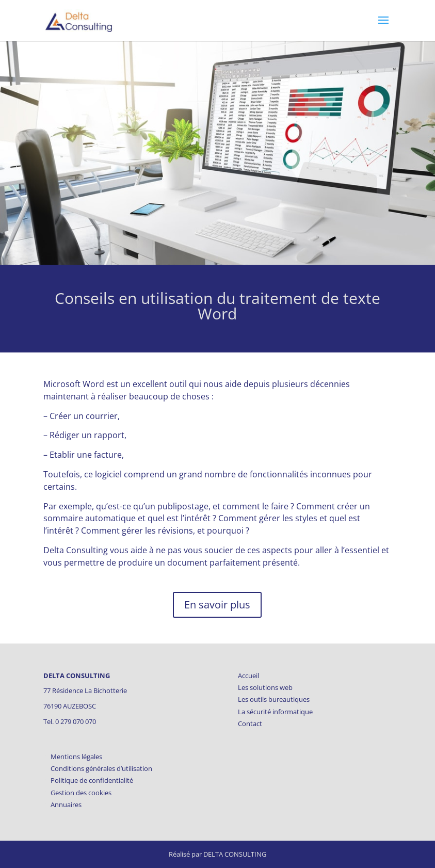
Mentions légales (76, 757)
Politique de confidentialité (92, 780)
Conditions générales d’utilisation (101, 768)
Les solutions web (265, 687)
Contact (250, 724)
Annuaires (66, 805)
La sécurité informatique (275, 712)
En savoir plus (217, 605)
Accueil (248, 676)
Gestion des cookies (81, 793)
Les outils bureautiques (274, 699)
